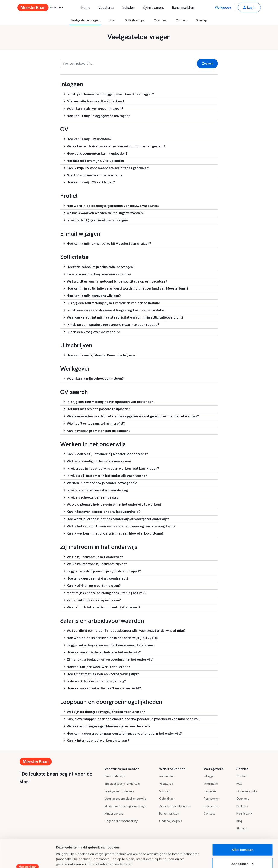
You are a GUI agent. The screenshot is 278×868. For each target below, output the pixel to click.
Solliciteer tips (135, 20)
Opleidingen (167, 799)
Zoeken (207, 63)
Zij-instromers (153, 7)
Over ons (160, 20)
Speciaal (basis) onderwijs (122, 784)
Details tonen (66, 860)
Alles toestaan (242, 823)
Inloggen (210, 776)
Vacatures (106, 7)
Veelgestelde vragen (85, 22)
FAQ (239, 784)
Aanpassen (243, 837)
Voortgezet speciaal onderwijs (125, 799)
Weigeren (242, 851)
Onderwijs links (247, 791)
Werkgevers (223, 7)
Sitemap (202, 20)
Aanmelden (167, 776)
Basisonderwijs (115, 776)
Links (112, 20)
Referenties (212, 806)
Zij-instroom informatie (175, 806)
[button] (249, 7)
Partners (242, 806)
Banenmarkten (183, 7)
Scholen (128, 7)
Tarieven (210, 791)
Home (86, 7)
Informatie (211, 784)
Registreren (212, 799)
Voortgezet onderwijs (119, 791)
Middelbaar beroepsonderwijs (125, 806)
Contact (181, 20)
